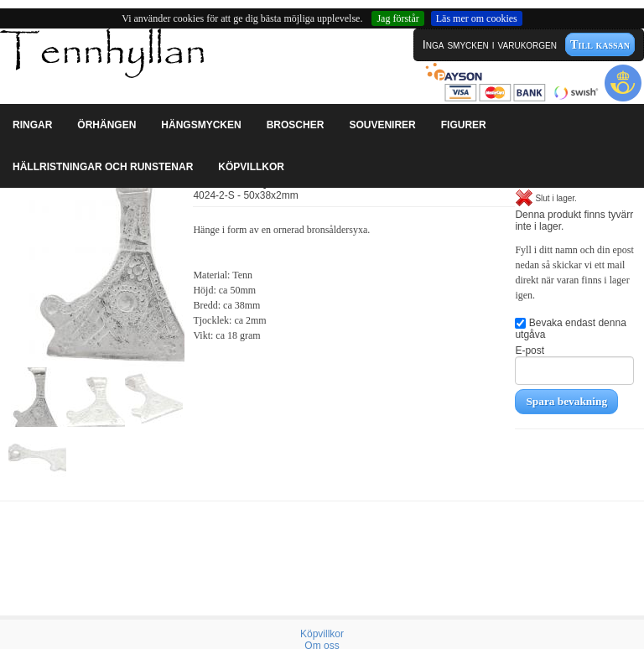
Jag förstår (397, 18)
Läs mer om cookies (477, 18)
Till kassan (600, 44)
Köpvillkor (322, 634)
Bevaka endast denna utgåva (570, 329)
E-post (574, 365)
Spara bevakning (566, 401)
